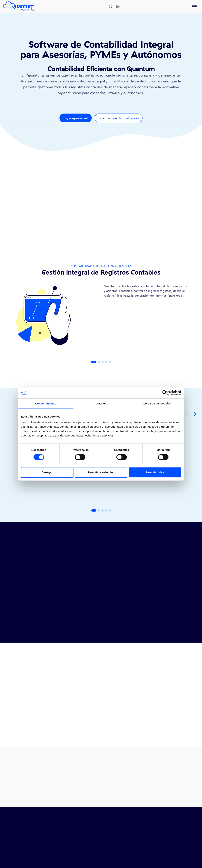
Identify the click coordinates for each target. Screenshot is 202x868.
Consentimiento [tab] (46, 403)
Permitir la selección (101, 472)
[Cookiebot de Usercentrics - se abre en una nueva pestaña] (165, 393)
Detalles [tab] (101, 403)
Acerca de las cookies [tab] (156, 403)
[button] (94, 362)
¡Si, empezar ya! (76, 118)
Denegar (47, 472)
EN (118, 7)
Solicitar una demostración (119, 118)
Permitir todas (155, 472)
